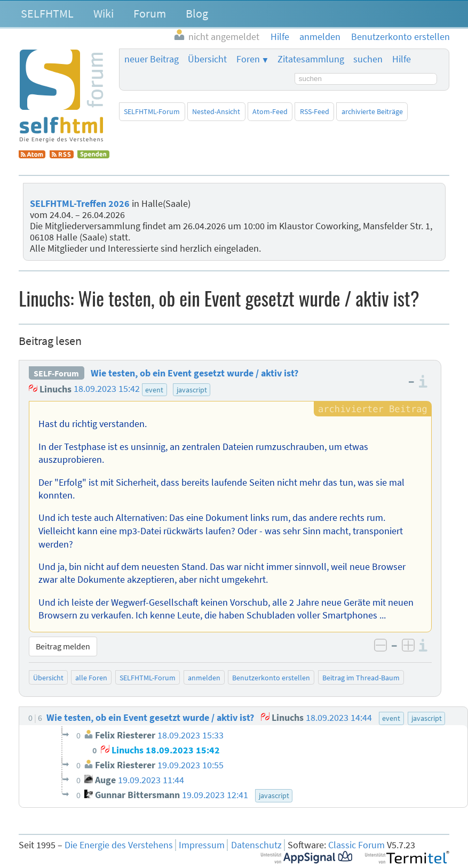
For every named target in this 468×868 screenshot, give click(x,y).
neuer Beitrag (152, 59)
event (154, 390)
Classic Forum (356, 845)
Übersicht (207, 59)
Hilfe (402, 59)
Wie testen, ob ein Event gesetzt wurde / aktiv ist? (195, 373)
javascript (192, 390)
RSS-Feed (315, 111)
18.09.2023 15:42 (107, 389)
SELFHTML (47, 13)
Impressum (202, 845)
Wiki (104, 13)
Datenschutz (256, 845)
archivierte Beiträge (372, 111)
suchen (368, 59)
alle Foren (91, 678)
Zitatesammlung (311, 59)
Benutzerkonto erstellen (271, 678)
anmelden (204, 678)
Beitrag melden (63, 646)
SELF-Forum (56, 373)
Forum (150, 13)
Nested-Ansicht (216, 111)
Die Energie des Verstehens (119, 845)
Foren (248, 59)
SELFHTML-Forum (152, 111)
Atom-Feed (270, 111)
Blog (197, 13)
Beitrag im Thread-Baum (361, 678)
